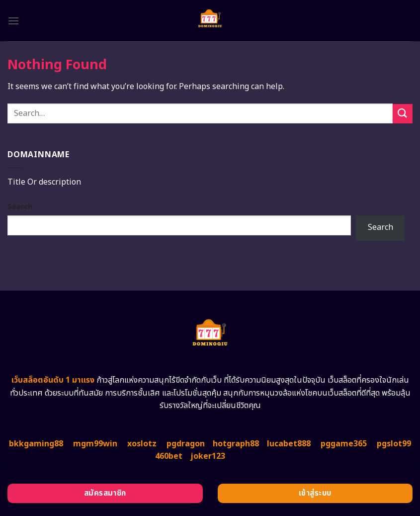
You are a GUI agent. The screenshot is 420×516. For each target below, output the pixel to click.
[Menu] (13, 21)
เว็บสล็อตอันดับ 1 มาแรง (53, 380)
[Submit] (403, 114)
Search (20, 207)
